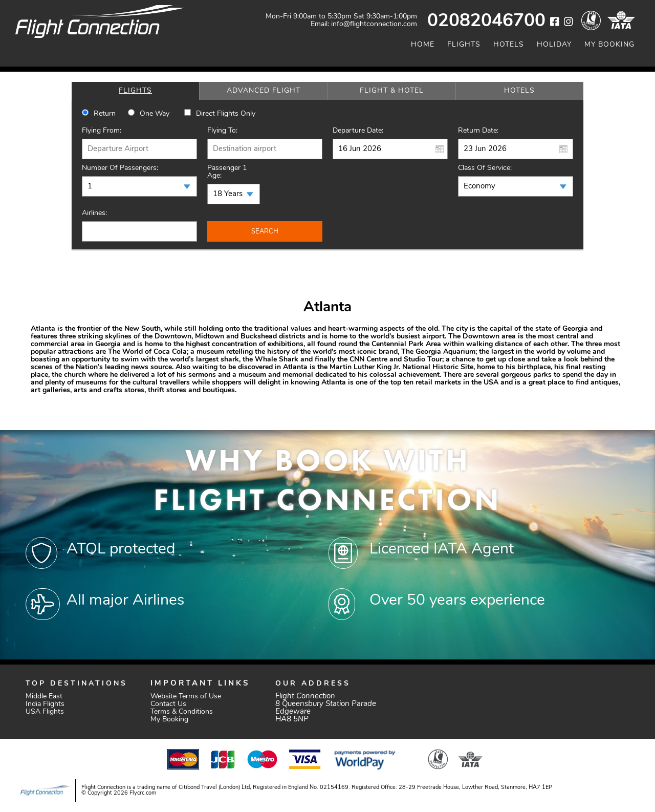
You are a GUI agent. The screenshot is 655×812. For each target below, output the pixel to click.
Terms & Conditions (182, 712)
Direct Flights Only (226, 114)
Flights (464, 45)
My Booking (609, 45)
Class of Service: (485, 168)
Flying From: (102, 131)
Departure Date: (358, 131)
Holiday (554, 45)
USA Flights (45, 712)
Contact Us (168, 704)
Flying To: (222, 131)
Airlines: (94, 213)
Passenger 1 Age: (227, 172)
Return (105, 114)
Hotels (509, 45)
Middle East (44, 697)
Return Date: (478, 131)
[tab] (135, 91)
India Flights (45, 704)
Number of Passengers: (120, 168)
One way (155, 114)
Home (423, 45)
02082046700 (486, 22)
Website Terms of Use (186, 697)
